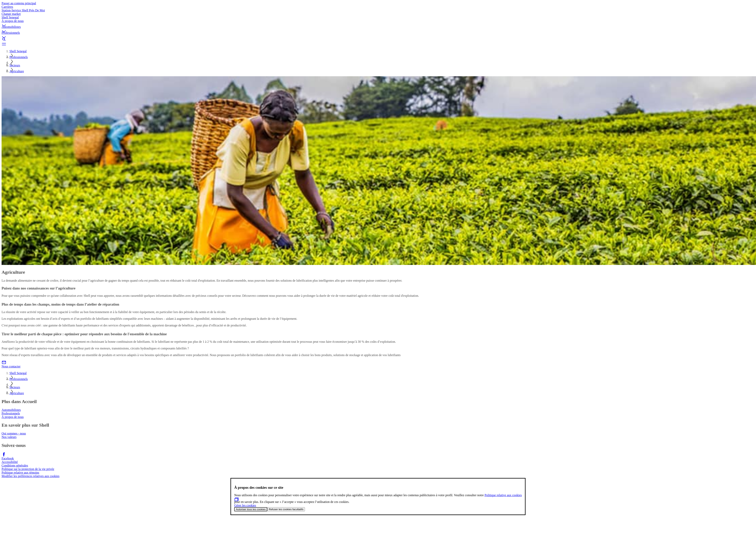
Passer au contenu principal (19, 3)
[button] (378, 22)
